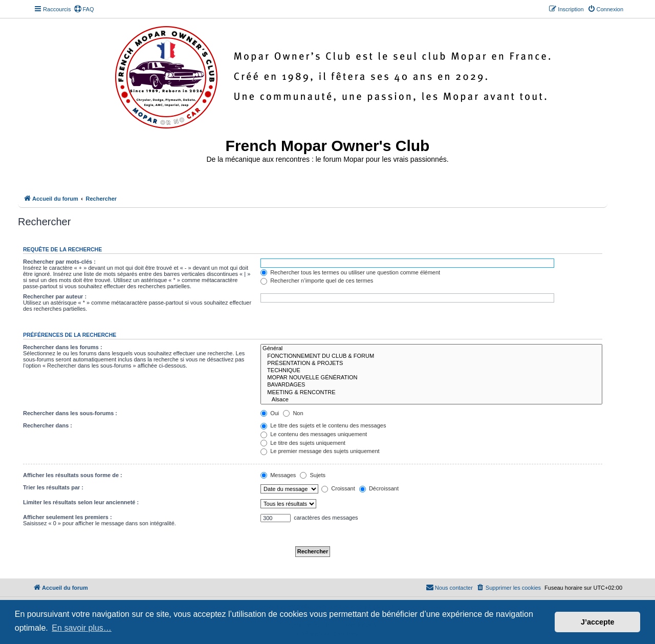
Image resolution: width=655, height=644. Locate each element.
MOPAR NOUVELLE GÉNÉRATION (431, 378)
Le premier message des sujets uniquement (320, 451)
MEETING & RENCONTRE (431, 393)
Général (431, 349)
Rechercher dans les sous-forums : (70, 413)
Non (293, 413)
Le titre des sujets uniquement (303, 443)
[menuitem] (84, 9)
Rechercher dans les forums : (63, 347)
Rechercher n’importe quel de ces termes (317, 281)
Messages (278, 475)
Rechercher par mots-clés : (59, 262)
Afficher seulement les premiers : (68, 517)
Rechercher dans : (48, 425)
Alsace (431, 400)
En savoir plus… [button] (82, 628)
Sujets (313, 475)
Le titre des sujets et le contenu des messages (323, 425)
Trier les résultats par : (53, 487)
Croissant (338, 488)
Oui (270, 413)
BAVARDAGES (431, 385)
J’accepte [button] (598, 622)
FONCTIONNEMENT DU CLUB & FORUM (431, 356)
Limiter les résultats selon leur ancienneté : (81, 502)
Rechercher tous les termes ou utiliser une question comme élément (350, 272)
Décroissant (379, 488)
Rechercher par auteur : (55, 296)
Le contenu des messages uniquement (314, 434)
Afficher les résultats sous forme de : (73, 475)
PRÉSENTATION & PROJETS (431, 363)
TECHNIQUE (431, 371)
